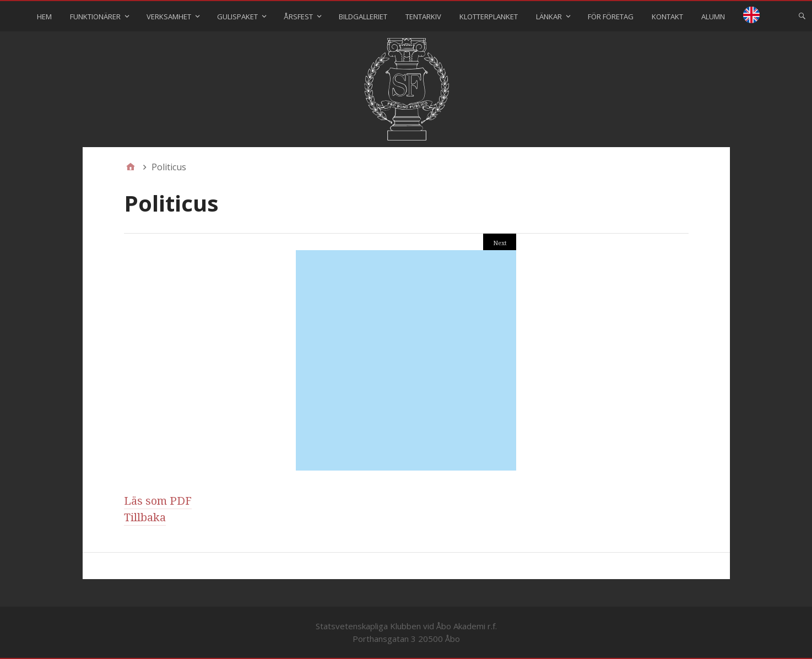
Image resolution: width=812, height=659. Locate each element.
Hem (44, 17)
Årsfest (298, 17)
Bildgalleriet (363, 17)
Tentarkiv (423, 17)
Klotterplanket (489, 17)
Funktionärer (95, 17)
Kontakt (667, 17)
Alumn (713, 17)
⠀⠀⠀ (751, 17)
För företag (611, 17)
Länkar (549, 17)
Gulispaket (237, 17)
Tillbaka (145, 517)
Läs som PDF (158, 501)
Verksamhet (169, 17)
